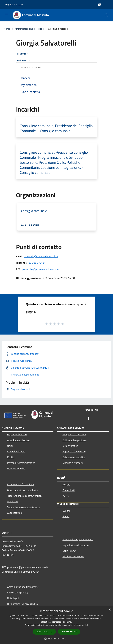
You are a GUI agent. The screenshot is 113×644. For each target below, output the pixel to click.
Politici (41, 29)
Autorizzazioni (15, 513)
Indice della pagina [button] (30, 68)
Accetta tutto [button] (44, 632)
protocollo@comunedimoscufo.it (41, 256)
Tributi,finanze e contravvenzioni (25, 496)
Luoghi (66, 511)
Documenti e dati (16, 468)
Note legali (13, 598)
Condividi (24, 54)
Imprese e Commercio (74, 451)
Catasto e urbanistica (74, 457)
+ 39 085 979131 (30, 572)
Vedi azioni (24, 61)
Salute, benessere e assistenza (24, 507)
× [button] (109, 610)
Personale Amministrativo (21, 463)
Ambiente (12, 501)
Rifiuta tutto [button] (69, 631)
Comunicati (69, 490)
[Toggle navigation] (6, 15)
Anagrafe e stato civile (74, 434)
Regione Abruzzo (14, 4)
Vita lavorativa (70, 446)
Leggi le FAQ (69, 551)
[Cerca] (106, 15)
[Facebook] (88, 419)
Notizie (66, 485)
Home (7, 29)
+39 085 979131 (36, 263)
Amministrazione (24, 29)
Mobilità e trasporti (73, 463)
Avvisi (66, 496)
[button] (57, 639)
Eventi (66, 516)
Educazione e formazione (21, 484)
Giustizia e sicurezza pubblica (23, 490)
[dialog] (56, 625)
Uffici (10, 446)
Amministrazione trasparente (23, 587)
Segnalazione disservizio (76, 545)
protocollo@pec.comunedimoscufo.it (41, 269)
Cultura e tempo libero (74, 440)
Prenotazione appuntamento (78, 539)
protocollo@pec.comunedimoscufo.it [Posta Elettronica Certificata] (28, 567)
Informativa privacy (18, 592)
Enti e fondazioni (16, 451)
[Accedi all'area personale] (100, 5)
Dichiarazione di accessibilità (22, 604)
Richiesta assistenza (73, 556)
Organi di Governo (17, 434)
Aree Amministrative (18, 440)
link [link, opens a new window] (87, 625)
